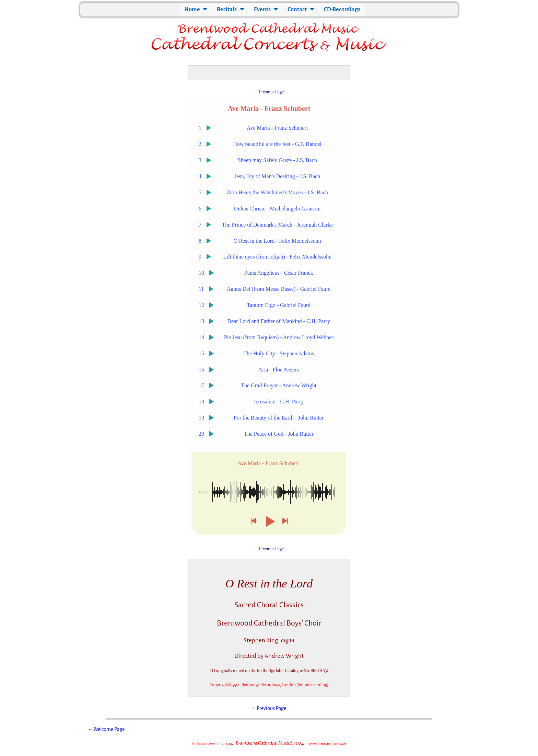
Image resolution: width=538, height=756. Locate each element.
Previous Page (271, 92)
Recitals (227, 10)
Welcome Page (109, 729)
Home (192, 10)
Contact (297, 10)
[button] (253, 521)
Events (262, 10)
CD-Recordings (342, 10)
